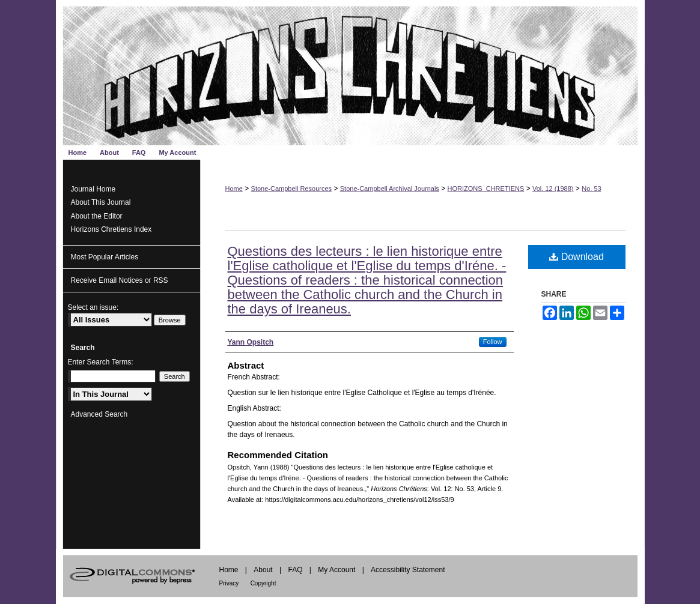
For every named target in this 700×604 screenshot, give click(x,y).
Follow (493, 342)
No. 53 (591, 189)
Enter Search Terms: (101, 362)
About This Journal (101, 202)
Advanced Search (99, 414)
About (263, 570)
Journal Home (93, 189)
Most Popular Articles (105, 257)
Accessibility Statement (408, 570)
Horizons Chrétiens (350, 73)
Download (577, 257)
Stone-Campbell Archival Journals (390, 189)
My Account (336, 570)
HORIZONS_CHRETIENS (486, 189)
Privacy (229, 583)
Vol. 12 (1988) (553, 189)
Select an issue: (93, 307)
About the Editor (97, 216)
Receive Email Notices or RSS (120, 280)
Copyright (263, 583)
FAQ (295, 570)
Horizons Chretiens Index (111, 229)
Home (234, 189)
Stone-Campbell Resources (292, 189)
